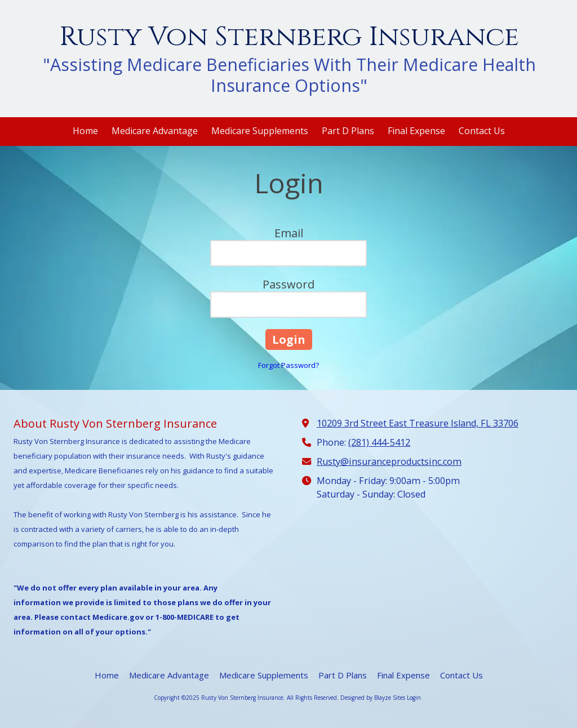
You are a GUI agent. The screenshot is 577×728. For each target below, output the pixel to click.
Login (414, 698)
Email (289, 233)
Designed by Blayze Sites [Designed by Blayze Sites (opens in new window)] (373, 698)
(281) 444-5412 (379, 442)
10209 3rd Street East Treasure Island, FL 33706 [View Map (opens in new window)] (418, 423)
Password (288, 284)
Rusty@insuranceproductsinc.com (389, 461)
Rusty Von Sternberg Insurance (289, 37)
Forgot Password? (288, 365)
